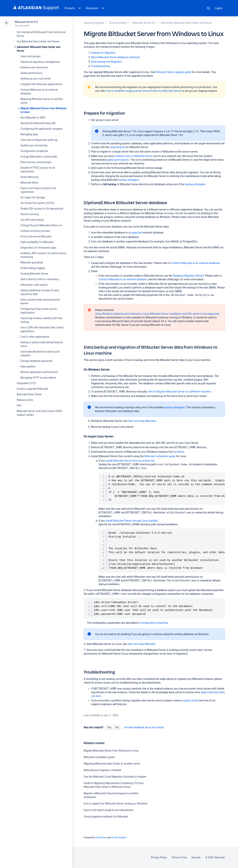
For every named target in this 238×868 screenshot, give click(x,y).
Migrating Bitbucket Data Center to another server (112, 764)
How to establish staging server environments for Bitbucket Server (144, 91)
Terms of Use (179, 857)
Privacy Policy (159, 857)
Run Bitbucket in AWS (33, 118)
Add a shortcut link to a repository (40, 279)
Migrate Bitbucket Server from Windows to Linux (111, 751)
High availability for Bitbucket (37, 242)
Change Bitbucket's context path (39, 157)
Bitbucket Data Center (29, 394)
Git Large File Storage (33, 197)
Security (196, 857)
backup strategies (195, 184)
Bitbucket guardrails (32, 262)
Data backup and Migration (107, 62)
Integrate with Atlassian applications (41, 84)
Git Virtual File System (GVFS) (37, 203)
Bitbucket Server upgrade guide (173, 72)
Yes (109, 727)
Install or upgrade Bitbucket (32, 389)
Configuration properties (34, 151)
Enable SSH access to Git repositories (42, 209)
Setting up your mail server (36, 79)
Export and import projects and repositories (108, 810)
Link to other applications (35, 337)
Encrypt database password (36, 361)
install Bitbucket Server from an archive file (130, 461)
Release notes (25, 400)
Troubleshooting (100, 66)
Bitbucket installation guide (160, 456)
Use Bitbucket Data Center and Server (38, 41)
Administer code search (34, 285)
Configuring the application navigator (42, 129)
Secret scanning (30, 214)
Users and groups (30, 56)
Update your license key (34, 145)
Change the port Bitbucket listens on (41, 225)
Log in (219, 8)
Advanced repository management (40, 62)
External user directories (34, 67)
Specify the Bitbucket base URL (38, 123)
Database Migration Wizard (188, 276)
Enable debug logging (33, 268)
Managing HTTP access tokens (38, 378)
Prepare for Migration (103, 53)
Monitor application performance (39, 372)
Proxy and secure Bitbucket (36, 236)
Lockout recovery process (35, 231)
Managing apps (29, 134)
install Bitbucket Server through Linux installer (132, 521)
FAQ (19, 405)
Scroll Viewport (119, 838)
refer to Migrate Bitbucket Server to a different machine (179, 392)
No (117, 727)
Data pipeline (28, 366)
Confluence (101, 838)
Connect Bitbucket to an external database (195, 263)
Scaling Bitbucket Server (34, 274)
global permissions (118, 160)
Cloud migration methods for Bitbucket (106, 817)
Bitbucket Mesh (29, 183)
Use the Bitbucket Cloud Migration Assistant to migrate (115, 777)
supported (136, 233)
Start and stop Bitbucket (142, 421)
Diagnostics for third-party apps (38, 248)
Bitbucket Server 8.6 (26, 22)
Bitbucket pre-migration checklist (102, 770)
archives (179, 452)
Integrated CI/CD (26, 383)
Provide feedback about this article (144, 727)
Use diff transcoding (32, 220)
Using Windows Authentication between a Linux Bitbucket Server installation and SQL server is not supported (157, 314)
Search (208, 8)
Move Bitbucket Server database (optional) (115, 57)
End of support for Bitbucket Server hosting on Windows (116, 804)
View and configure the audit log (39, 140)
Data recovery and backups (36, 162)
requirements (118, 147)
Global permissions (32, 73)
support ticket (190, 700)
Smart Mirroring (29, 177)
